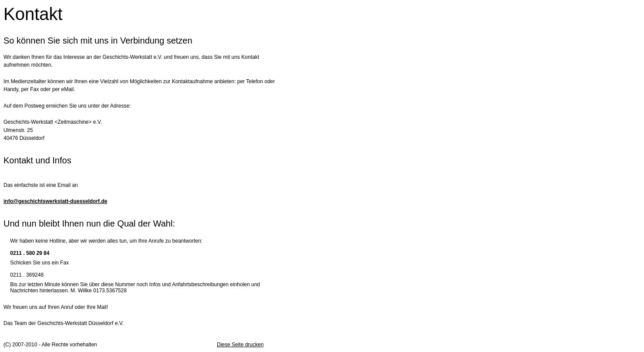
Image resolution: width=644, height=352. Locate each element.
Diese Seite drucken (240, 345)
